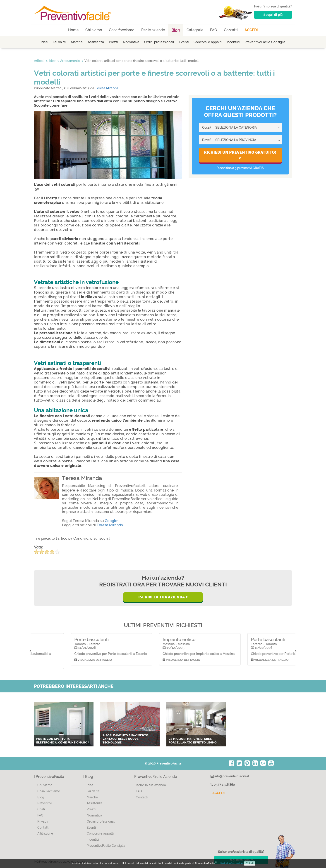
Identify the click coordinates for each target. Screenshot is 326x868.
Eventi (184, 42)
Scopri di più (273, 15)
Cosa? (207, 127)
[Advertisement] (240, 221)
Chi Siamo (45, 785)
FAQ (214, 30)
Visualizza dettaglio (56, 664)
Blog (176, 30)
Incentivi (233, 42)
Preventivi (44, 803)
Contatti (231, 30)
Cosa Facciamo (49, 791)
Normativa (131, 42)
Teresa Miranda (107, 88)
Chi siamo (94, 30)
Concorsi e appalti (207, 42)
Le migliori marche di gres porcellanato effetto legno (193, 741)
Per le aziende (153, 30)
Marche (77, 42)
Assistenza (96, 42)
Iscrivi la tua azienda (151, 785)
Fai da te (59, 42)
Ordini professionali (159, 42)
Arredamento (70, 61)
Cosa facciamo (122, 30)
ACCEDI (251, 30)
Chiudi (250, 863)
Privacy (43, 821)
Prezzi (113, 42)
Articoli (39, 61)
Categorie (195, 30)
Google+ (112, 521)
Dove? (207, 140)
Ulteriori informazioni (231, 863)
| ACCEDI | (218, 793)
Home (73, 30)
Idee (44, 42)
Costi (41, 809)
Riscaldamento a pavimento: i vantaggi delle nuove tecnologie (127, 739)
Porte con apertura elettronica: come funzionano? (62, 741)
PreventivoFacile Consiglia (265, 42)
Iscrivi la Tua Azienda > (163, 597)
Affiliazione (45, 833)
